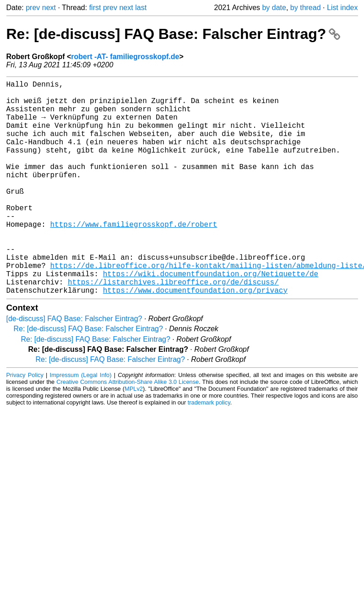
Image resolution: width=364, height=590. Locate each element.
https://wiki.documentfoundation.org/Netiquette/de (211, 317)
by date (274, 8)
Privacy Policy (25, 423)
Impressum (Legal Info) (81, 423)
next (49, 8)
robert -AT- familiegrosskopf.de (125, 57)
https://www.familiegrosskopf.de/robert (134, 257)
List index (342, 8)
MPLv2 (134, 436)
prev (33, 8)
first (95, 8)
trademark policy (209, 450)
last (141, 8)
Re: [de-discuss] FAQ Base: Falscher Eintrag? (174, 34)
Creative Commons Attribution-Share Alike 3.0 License (128, 429)
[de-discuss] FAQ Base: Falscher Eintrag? (74, 366)
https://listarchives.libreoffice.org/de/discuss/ (173, 328)
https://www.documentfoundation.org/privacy (195, 338)
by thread (306, 8)
